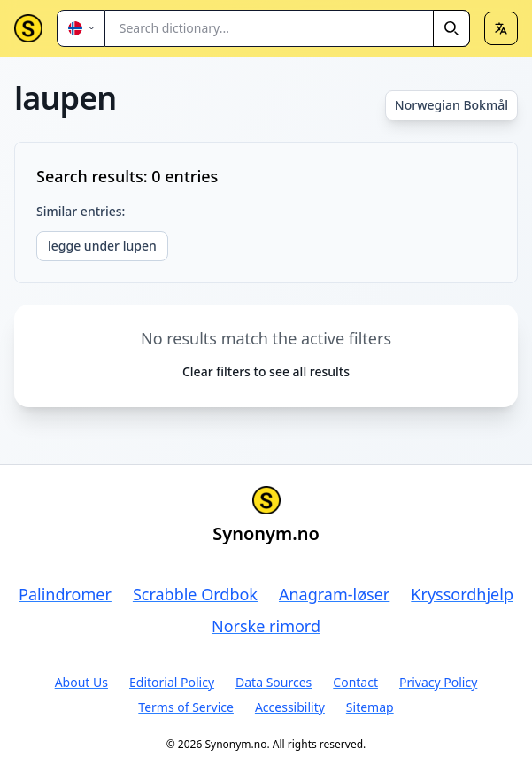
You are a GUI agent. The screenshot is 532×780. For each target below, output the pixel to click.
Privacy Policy (438, 682)
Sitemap (370, 707)
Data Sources (274, 682)
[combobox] (288, 28)
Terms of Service (186, 707)
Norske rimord (266, 626)
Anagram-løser (334, 594)
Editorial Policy (172, 682)
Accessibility (290, 707)
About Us (81, 682)
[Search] (451, 28)
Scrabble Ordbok (195, 594)
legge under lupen (102, 246)
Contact (355, 682)
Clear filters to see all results (266, 371)
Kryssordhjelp (462, 594)
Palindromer (65, 594)
